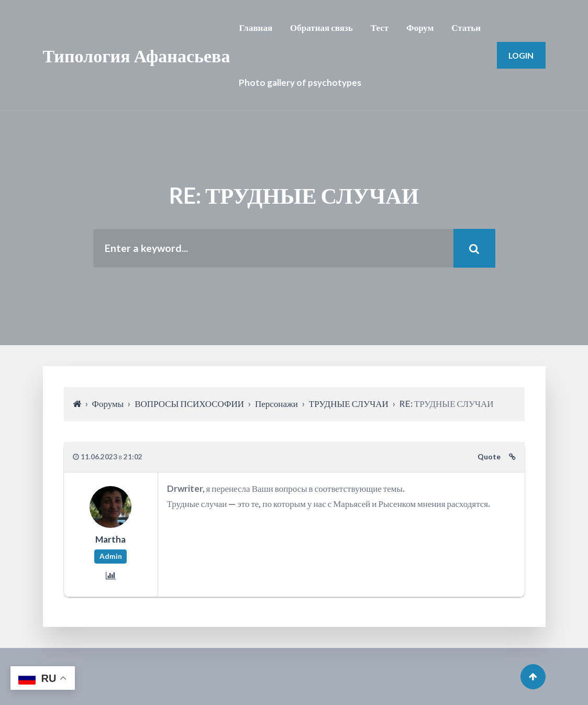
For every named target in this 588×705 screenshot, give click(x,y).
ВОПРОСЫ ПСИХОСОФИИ (189, 404)
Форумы (108, 404)
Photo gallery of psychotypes (300, 82)
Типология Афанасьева (137, 55)
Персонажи (276, 404)
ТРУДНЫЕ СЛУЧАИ (349, 404)
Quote (489, 457)
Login (521, 55)
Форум (420, 27)
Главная (256, 27)
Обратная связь (321, 27)
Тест (380, 27)
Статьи (466, 27)
